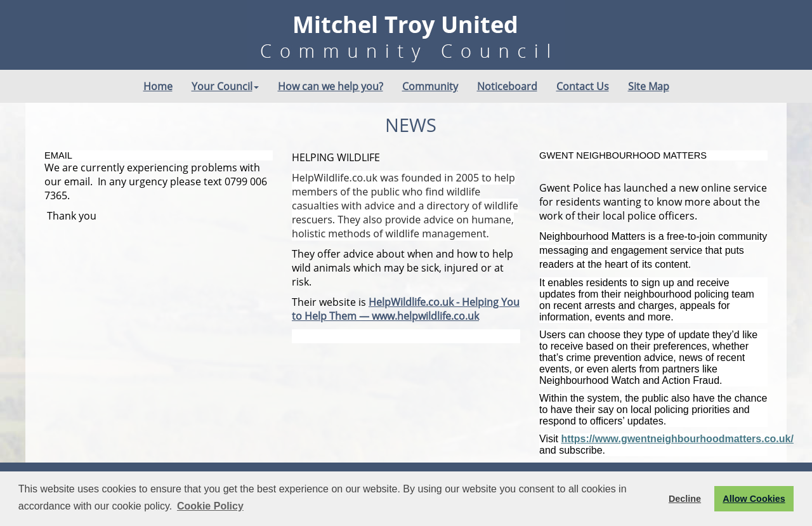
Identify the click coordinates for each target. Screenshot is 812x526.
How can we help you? (331, 86)
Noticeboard (507, 86)
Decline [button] (685, 499)
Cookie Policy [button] (210, 506)
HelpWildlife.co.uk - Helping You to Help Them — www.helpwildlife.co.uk (406, 309)
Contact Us (583, 86)
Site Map (649, 86)
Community (430, 86)
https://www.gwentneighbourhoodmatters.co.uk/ (677, 439)
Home (158, 86)
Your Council (225, 86)
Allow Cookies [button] (754, 499)
